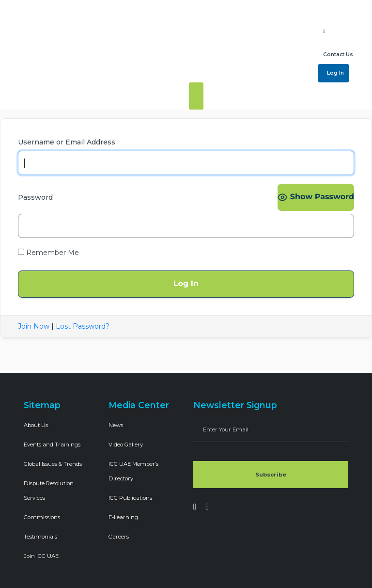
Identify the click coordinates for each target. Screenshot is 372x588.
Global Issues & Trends (53, 464)
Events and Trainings (52, 445)
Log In (335, 73)
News (116, 425)
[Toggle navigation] (196, 96)
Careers (119, 537)
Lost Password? (83, 326)
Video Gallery (126, 445)
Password (35, 197)
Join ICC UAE (41, 556)
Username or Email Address (67, 142)
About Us (36, 425)
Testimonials (40, 537)
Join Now (34, 326)
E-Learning (123, 517)
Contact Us (338, 55)
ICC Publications (130, 498)
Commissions (42, 517)
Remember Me (48, 253)
